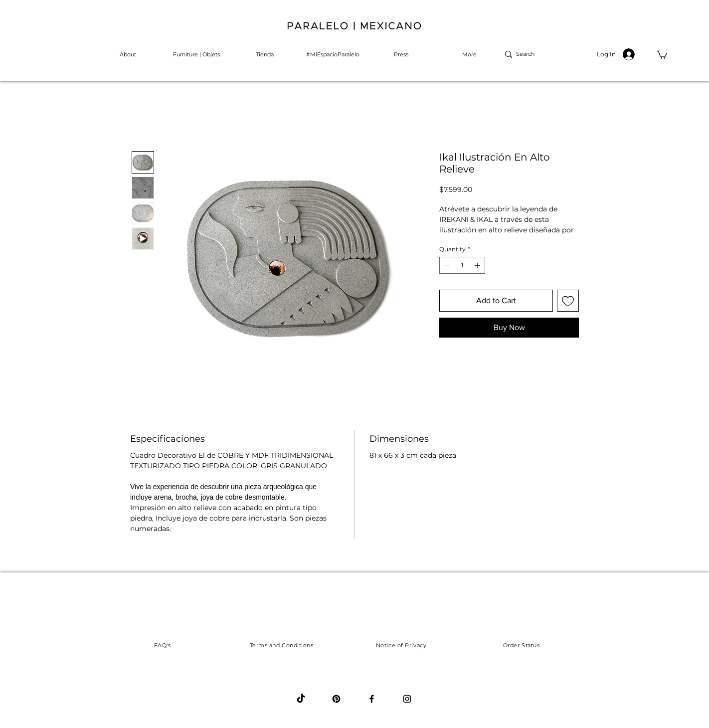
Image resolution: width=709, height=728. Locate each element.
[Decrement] (446, 265)
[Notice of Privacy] (401, 645)
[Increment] (478, 265)
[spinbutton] (462, 265)
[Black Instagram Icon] (407, 699)
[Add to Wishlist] (568, 301)
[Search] (531, 54)
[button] (662, 54)
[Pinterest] (336, 699)
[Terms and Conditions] (281, 645)
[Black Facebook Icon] (372, 699)
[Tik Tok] (301, 699)
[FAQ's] (162, 645)
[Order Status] (521, 645)
